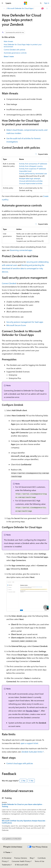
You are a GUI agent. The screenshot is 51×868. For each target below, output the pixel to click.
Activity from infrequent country (31, 166)
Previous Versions (21, 858)
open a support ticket (29, 743)
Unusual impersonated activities (31, 183)
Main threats (8, 41)
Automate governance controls (15, 53)
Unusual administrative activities (31, 181)
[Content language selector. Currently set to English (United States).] (13, 847)
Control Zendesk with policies (15, 50)
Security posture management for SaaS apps (25, 322)
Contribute (42, 858)
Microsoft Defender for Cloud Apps (20, 8)
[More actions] (47, 8)
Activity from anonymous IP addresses (33, 164)
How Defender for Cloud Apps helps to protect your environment (23, 45)
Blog (31, 858)
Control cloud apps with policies (20, 763)
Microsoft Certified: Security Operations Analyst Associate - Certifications (24, 822)
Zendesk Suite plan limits (32, 752)
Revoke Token (32, 711)
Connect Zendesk (9, 283)
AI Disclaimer (7, 858)
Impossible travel (25, 171)
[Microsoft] (26, 3)
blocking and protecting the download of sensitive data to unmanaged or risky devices (23, 268)
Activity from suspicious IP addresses (33, 169)
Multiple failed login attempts (30, 178)
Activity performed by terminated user (33, 174)
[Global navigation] (2, 3)
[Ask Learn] (43, 8)
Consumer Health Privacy (21, 861)
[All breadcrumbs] (4, 8)
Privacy (5, 861)
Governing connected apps (21, 250)
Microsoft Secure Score (16, 325)
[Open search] (41, 3)
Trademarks (6, 865)
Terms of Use (39, 861)
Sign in (47, 3)
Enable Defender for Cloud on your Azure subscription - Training (23, 805)
